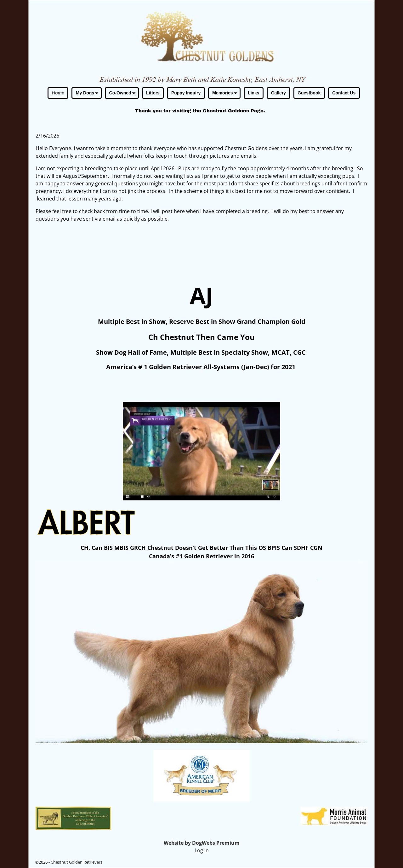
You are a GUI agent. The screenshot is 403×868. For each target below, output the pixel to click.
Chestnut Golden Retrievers (77, 862)
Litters (153, 93)
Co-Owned (124, 93)
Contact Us (344, 93)
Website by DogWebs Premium (202, 843)
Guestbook (309, 93)
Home (58, 93)
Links (254, 93)
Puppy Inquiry (186, 93)
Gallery (278, 93)
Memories (226, 93)
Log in (202, 850)
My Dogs (88, 93)
